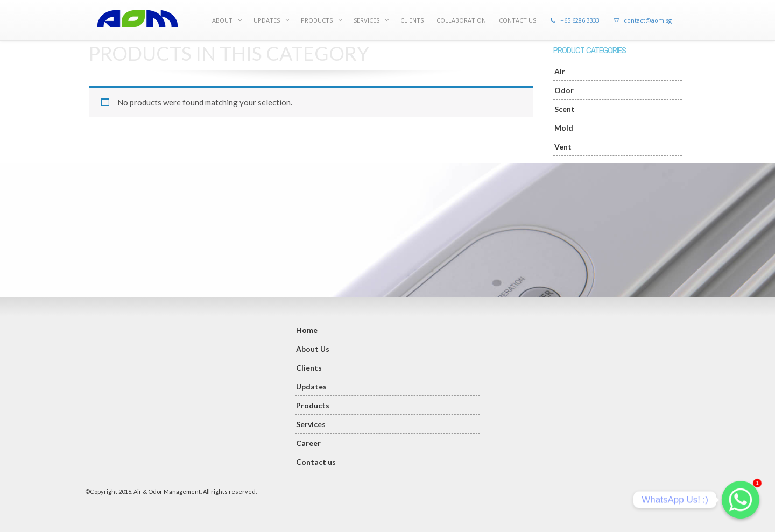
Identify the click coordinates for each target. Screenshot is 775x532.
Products (313, 405)
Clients (309, 368)
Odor (564, 90)
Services (311, 424)
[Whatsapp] (741, 500)
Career (308, 443)
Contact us (316, 462)
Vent (563, 147)
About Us (313, 349)
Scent (565, 109)
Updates (311, 386)
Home (307, 330)
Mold (564, 128)
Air (560, 71)
